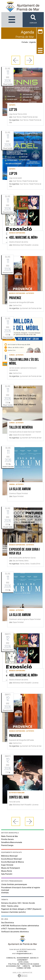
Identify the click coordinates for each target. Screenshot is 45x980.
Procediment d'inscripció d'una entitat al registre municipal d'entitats (21, 890)
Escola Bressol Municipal (11, 859)
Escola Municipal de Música (12, 862)
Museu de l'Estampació (11, 868)
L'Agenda (32, 42)
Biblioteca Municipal (9, 856)
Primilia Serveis (7, 839)
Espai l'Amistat (7, 865)
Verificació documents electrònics (15, 932)
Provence (15, 298)
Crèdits (26, 966)
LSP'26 (13, 174)
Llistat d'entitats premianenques (14, 884)
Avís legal (24, 962)
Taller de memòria (21, 428)
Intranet (37, 966)
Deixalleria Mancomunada (12, 842)
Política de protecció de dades (24, 964)
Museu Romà (6, 871)
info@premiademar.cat (24, 954)
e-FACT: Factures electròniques (14, 929)
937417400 (23, 951)
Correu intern (24, 968)
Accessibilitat (13, 966)
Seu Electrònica (7, 923)
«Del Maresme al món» (23, 238)
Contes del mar (19, 798)
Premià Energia (7, 845)
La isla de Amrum (20, 489)
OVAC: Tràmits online (10, 906)
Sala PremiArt (7, 874)
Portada (25, 42)
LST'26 (13, 110)
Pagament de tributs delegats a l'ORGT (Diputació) (21, 909)
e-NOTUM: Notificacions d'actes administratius (20, 926)
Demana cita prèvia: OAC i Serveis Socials (18, 903)
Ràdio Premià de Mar (10, 836)
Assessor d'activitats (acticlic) (13, 912)
